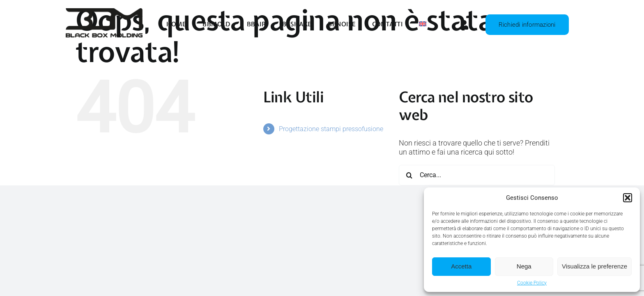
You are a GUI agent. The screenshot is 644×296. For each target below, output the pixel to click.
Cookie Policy (532, 283)
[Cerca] (409, 175)
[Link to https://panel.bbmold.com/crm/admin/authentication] (461, 25)
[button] (628, 198)
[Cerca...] (477, 175)
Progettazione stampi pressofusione (331, 129)
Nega (524, 266)
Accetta (461, 266)
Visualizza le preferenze (595, 266)
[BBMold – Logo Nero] (104, 12)
